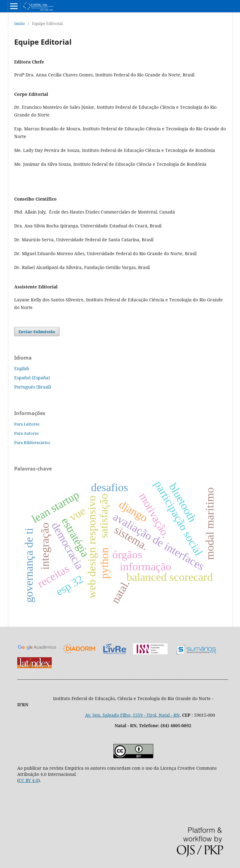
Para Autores (26, 433)
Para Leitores (27, 424)
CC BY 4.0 (28, 780)
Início (20, 23)
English (22, 368)
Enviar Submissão (37, 332)
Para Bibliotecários (32, 442)
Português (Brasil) (33, 387)
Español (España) (32, 378)
